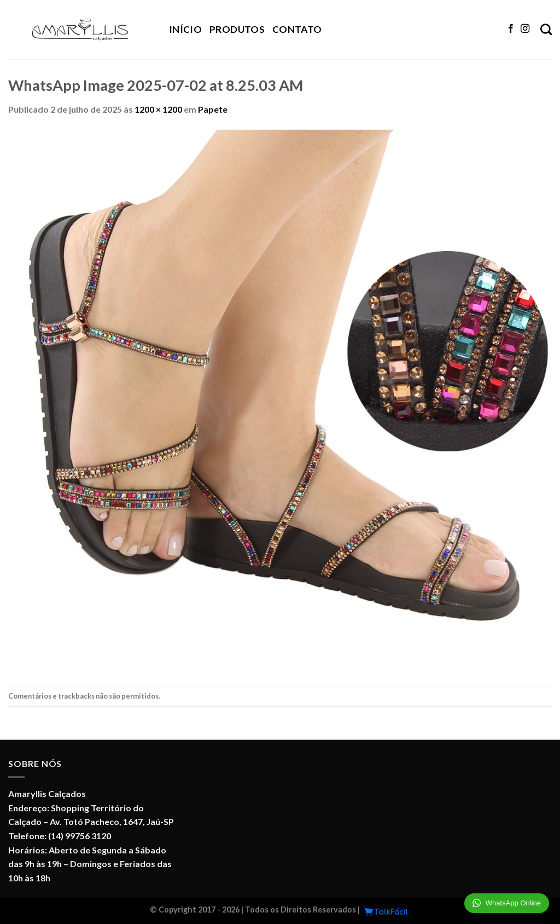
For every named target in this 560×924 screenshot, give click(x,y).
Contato (297, 29)
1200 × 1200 (158, 109)
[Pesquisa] (546, 29)
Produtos (237, 29)
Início (185, 29)
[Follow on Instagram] (525, 29)
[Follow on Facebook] (511, 29)
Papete (213, 109)
